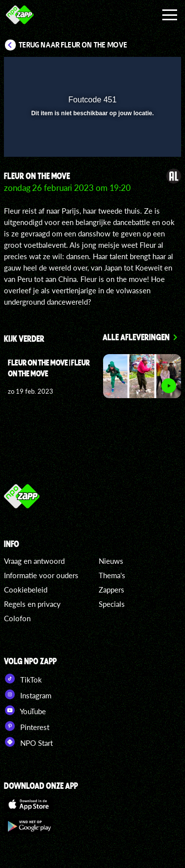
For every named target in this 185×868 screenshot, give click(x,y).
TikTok (23, 679)
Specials (112, 604)
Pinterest (27, 726)
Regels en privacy (32, 604)
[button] (148, 71)
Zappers (111, 590)
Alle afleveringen (136, 337)
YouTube (25, 710)
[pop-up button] (128, 71)
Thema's (112, 575)
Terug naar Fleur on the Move (73, 45)
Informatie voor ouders (41, 575)
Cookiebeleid (26, 590)
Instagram (28, 694)
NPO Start (28, 742)
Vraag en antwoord (34, 561)
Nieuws (111, 561)
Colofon (17, 618)
